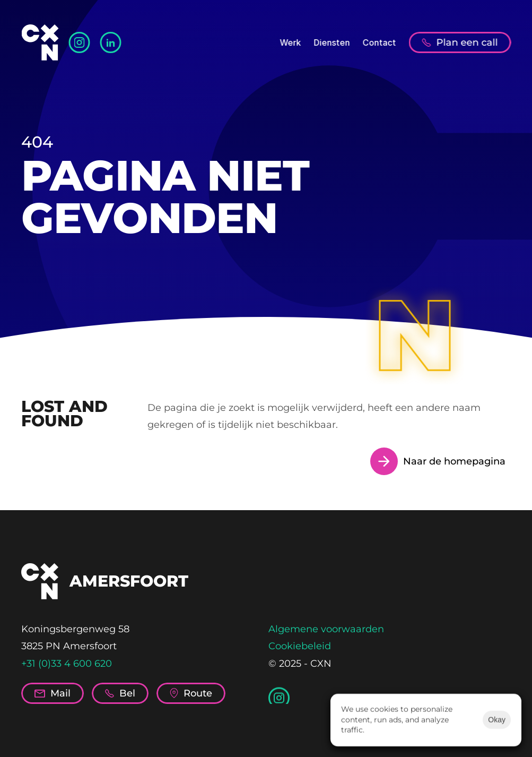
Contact (379, 42)
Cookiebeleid (300, 646)
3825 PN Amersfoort (69, 646)
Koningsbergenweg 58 (75, 629)
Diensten (332, 42)
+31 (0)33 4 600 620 (67, 664)
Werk (290, 42)
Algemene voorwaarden (326, 629)
